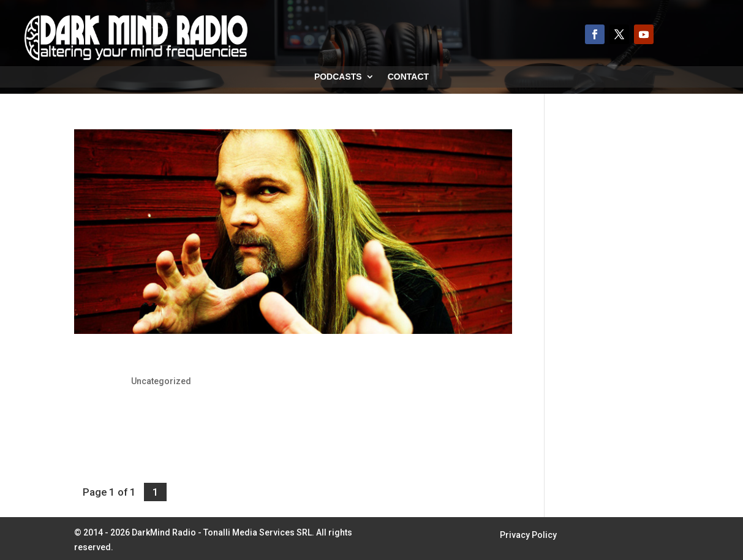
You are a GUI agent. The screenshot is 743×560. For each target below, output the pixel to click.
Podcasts (338, 77)
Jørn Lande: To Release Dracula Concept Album (216, 360)
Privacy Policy (528, 535)
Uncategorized (161, 381)
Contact (408, 77)
